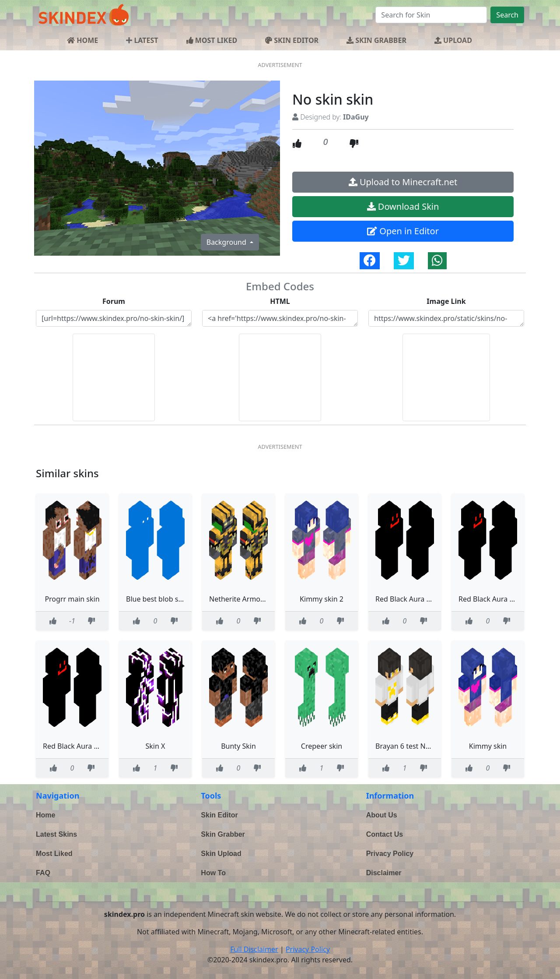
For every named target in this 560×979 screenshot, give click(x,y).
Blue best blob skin (157, 599)
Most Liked (54, 854)
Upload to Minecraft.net (403, 182)
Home (45, 815)
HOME (82, 40)
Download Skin (403, 206)
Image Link (446, 301)
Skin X (156, 746)
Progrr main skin (72, 599)
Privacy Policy (390, 854)
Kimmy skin (488, 746)
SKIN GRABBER (376, 40)
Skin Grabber (223, 834)
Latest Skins (56, 834)
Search (507, 15)
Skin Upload (221, 854)
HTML (280, 301)
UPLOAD (453, 40)
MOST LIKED (212, 40)
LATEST (142, 40)
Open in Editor (403, 231)
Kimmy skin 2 (322, 599)
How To (213, 873)
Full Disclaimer (254, 949)
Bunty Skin (238, 746)
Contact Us (385, 834)
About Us (382, 815)
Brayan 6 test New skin (413, 746)
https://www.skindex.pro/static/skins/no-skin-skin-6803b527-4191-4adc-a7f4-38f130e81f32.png (446, 318)
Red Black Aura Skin (408, 599)
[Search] (431, 15)
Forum (114, 301)
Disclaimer (384, 873)
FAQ (43, 873)
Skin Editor (219, 815)
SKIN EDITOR (292, 40)
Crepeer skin (322, 746)
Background (227, 242)
